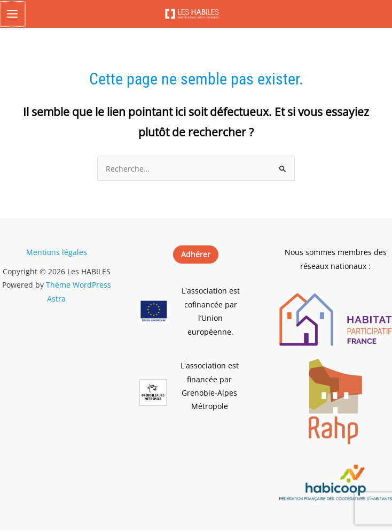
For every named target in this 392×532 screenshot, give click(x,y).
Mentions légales (57, 254)
